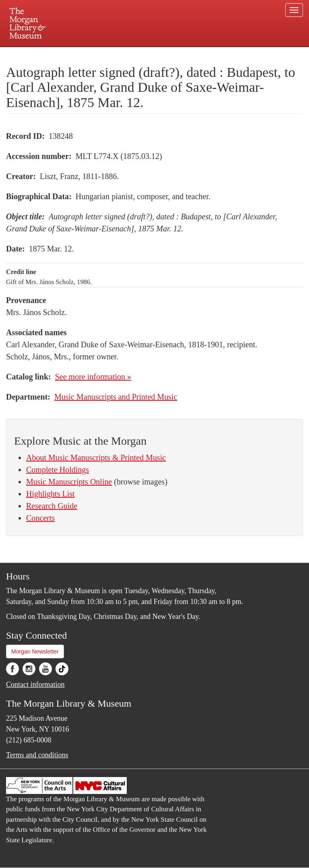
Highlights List (50, 494)
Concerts (40, 518)
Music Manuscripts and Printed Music (116, 397)
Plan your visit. (59, 54)
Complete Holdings (58, 470)
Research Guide (52, 506)
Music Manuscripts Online (69, 482)
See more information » (93, 377)
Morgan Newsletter (35, 652)
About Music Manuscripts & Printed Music (96, 458)
